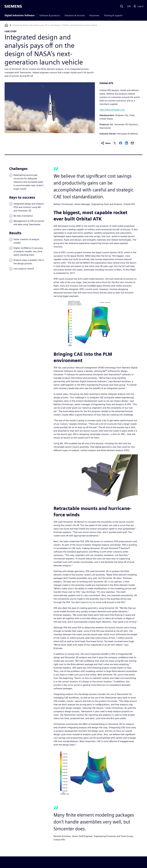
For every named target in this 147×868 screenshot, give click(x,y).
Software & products (50, 15)
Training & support (113, 15)
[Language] (128, 6)
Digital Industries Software (20, 15)
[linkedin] (126, 143)
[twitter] (115, 143)
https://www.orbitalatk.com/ (112, 110)
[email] (132, 143)
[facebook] (121, 143)
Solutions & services (75, 15)
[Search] (122, 6)
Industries (94, 15)
